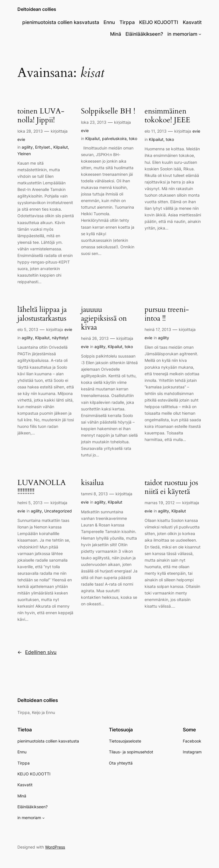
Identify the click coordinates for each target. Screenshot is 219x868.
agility (27, 147)
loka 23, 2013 (94, 122)
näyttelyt (60, 338)
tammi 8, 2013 (94, 494)
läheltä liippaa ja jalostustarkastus (42, 314)
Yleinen (24, 154)
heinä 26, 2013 (95, 338)
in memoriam (182, 34)
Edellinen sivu (37, 652)
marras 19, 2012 (160, 503)
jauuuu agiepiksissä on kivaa (104, 318)
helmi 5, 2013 (30, 503)
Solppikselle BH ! (108, 111)
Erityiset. (43, 147)
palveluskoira (114, 138)
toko (133, 138)
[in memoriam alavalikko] (200, 34)
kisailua (92, 483)
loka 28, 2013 (30, 131)
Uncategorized (58, 511)
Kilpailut (61, 147)
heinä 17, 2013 (158, 329)
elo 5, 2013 (28, 329)
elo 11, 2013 (156, 131)
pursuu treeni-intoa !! (167, 314)
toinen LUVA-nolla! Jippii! (41, 116)
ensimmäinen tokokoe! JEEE (167, 116)
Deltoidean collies (37, 9)
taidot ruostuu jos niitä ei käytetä (171, 487)
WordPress (55, 847)
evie (21, 139)
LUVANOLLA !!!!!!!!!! (42, 487)
